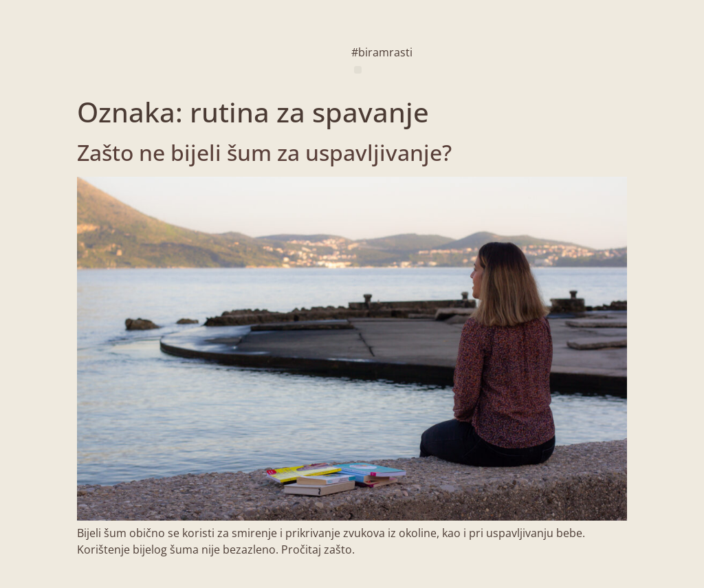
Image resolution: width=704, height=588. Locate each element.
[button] (358, 70)
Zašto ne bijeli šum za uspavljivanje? (264, 152)
